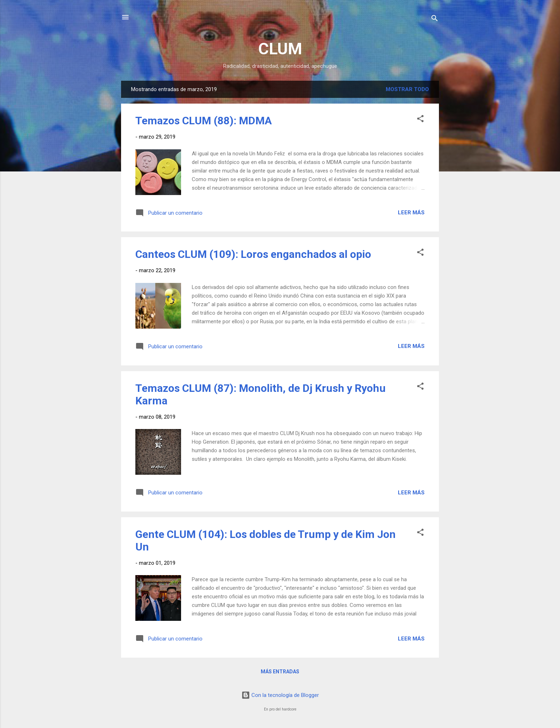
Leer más (411, 213)
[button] (420, 120)
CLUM (280, 49)
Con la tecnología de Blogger (280, 695)
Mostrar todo (407, 89)
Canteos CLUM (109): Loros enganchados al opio (253, 254)
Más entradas (280, 672)
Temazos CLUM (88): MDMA (204, 121)
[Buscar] (435, 19)
